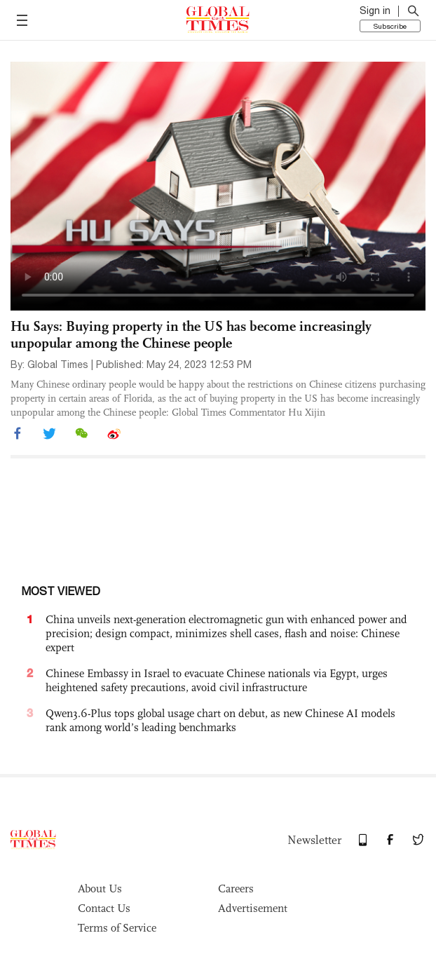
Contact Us (104, 908)
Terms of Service (117, 928)
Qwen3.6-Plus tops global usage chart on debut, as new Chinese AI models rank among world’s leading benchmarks (220, 720)
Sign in (375, 11)
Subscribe (390, 26)
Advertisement (253, 908)
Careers (236, 889)
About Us (100, 889)
